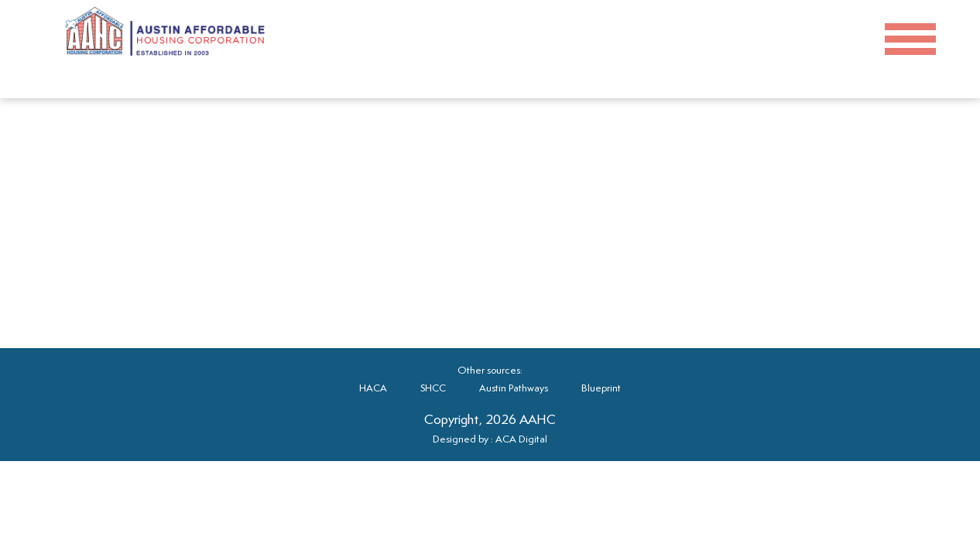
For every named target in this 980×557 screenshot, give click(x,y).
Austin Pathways (514, 388)
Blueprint (601, 388)
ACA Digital (521, 439)
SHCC (433, 388)
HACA (373, 388)
